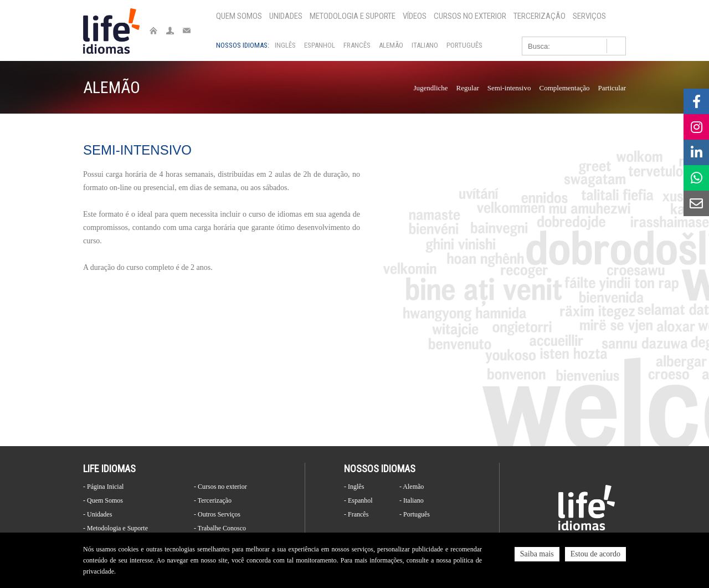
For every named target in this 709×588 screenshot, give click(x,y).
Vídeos (415, 16)
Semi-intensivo (509, 88)
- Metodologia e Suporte (115, 528)
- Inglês (354, 487)
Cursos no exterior (470, 16)
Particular (612, 88)
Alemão (391, 45)
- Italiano (412, 500)
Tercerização (540, 16)
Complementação (564, 88)
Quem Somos (239, 16)
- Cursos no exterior (220, 487)
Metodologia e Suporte (353, 16)
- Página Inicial (103, 487)
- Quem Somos (103, 500)
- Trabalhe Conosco (220, 528)
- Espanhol (358, 500)
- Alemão (412, 487)
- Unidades (97, 514)
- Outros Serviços (217, 514)
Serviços (589, 16)
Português (464, 45)
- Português (415, 514)
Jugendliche (431, 88)
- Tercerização (213, 500)
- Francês (356, 514)
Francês (357, 45)
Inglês (285, 45)
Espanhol (320, 45)
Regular (468, 88)
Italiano (425, 45)
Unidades (286, 16)
